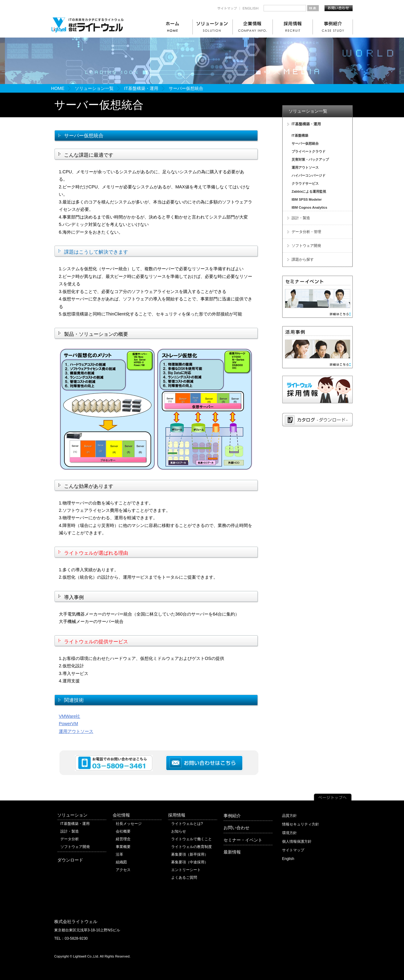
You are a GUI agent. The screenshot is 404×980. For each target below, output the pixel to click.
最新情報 (232, 852)
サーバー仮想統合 (305, 143)
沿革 (119, 854)
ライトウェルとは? (187, 824)
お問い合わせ (236, 828)
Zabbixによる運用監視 (309, 191)
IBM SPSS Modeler (307, 199)
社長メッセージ (129, 824)
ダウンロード (70, 860)
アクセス (123, 870)
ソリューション (72, 815)
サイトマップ (293, 850)
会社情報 (121, 815)
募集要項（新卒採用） (190, 854)
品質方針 (289, 816)
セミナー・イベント (243, 840)
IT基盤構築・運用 (141, 88)
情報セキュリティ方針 (301, 824)
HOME (58, 88)
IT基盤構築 (300, 135)
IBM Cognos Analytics (309, 207)
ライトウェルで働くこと (192, 839)
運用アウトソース (76, 731)
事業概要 (123, 847)
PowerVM (68, 724)
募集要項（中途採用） (190, 862)
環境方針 (289, 833)
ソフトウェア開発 (306, 246)
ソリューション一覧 (94, 88)
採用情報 (177, 815)
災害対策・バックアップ (310, 159)
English (288, 859)
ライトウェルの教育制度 (192, 847)
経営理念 (123, 839)
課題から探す (303, 259)
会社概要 (123, 831)
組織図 (121, 862)
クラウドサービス (305, 183)
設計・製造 (301, 218)
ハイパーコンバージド (309, 175)
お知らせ (179, 831)
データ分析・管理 (306, 232)
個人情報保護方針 (297, 841)
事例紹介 (232, 816)
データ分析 (70, 839)
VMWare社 (69, 716)
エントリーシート (186, 870)
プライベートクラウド (309, 151)
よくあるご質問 (184, 878)
